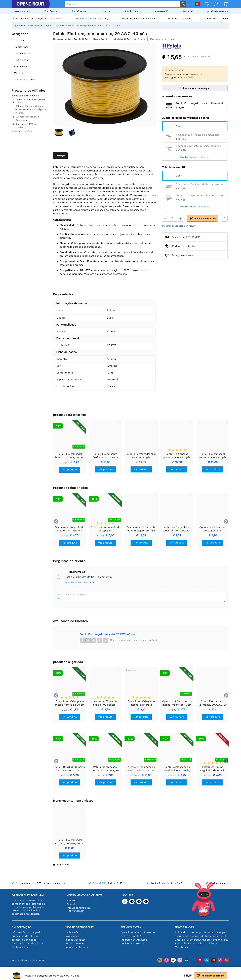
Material (188, 11)
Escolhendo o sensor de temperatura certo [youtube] (202, 936)
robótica (105, 11)
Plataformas (79, 11)
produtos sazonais (218, 11)
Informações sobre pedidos (28, 932)
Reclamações (20, 947)
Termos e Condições (24, 940)
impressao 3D (161, 11)
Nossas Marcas (21, 11)
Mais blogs (181, 947)
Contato (225, 18)
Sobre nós (72, 932)
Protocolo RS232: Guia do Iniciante (196, 943)
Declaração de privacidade (28, 943)
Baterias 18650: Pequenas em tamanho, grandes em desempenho (202, 940)
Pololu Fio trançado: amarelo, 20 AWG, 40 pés (107, 634)
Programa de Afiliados (134, 940)
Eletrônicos (51, 11)
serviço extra (131, 927)
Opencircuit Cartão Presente (138, 932)
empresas (212, 18)
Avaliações (73, 936)
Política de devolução (25, 936)
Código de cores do (132, 943)
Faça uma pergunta (77, 594)
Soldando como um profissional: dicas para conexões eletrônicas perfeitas (202, 932)
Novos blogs (184, 927)
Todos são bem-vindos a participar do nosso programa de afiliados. (28, 99)
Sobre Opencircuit (80, 927)
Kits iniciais (132, 11)
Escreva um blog (131, 936)
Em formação (21, 927)
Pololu (106, 310)
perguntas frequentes (79, 947)
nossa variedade (76, 940)
